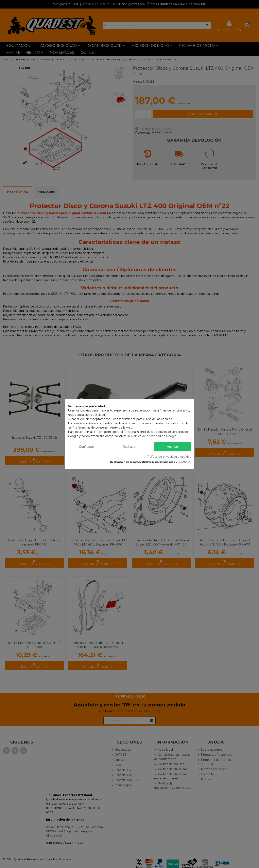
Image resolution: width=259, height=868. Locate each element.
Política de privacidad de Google (154, 436)
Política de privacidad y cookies (169, 457)
